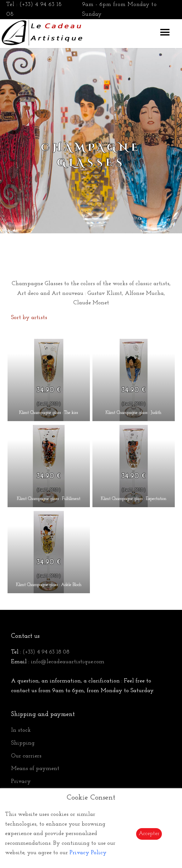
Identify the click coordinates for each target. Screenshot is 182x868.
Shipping (23, 743)
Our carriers (26, 756)
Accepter (149, 834)
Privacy (21, 781)
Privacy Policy (88, 853)
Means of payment (35, 769)
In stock (21, 730)
